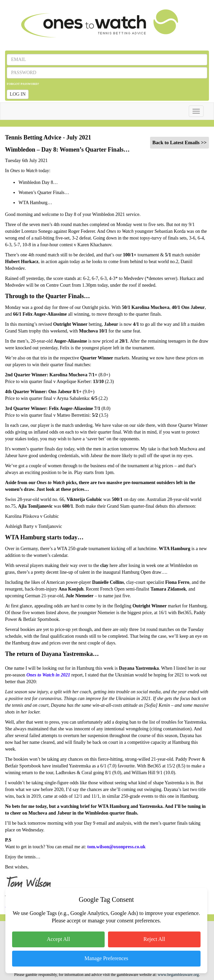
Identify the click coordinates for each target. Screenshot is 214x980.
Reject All (154, 939)
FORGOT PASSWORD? (23, 84)
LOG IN (18, 94)
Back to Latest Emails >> (180, 143)
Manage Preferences (106, 958)
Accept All (58, 939)
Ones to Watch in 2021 (48, 675)
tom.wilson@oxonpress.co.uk (116, 847)
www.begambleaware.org (178, 975)
